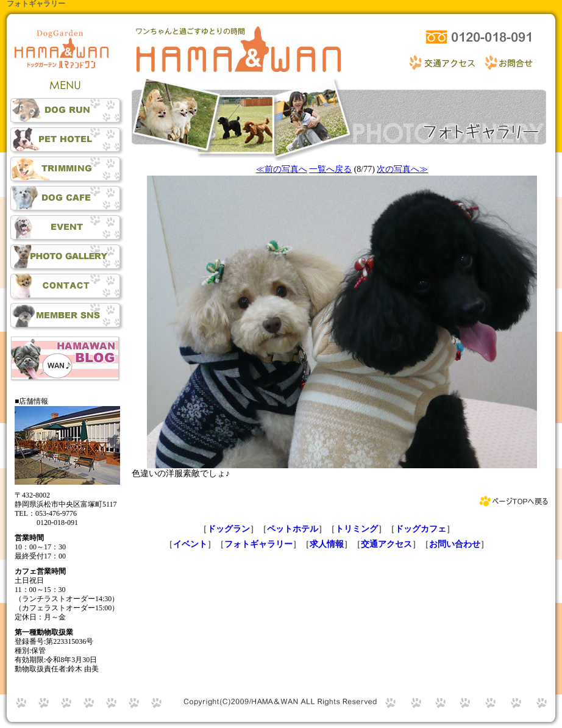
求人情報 (327, 544)
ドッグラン (229, 529)
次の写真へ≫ (402, 169)
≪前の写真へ (282, 169)
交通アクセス (386, 544)
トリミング (357, 529)
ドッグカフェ (421, 529)
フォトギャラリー (258, 544)
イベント (190, 544)
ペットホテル (293, 529)
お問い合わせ (455, 544)
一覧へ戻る (330, 169)
